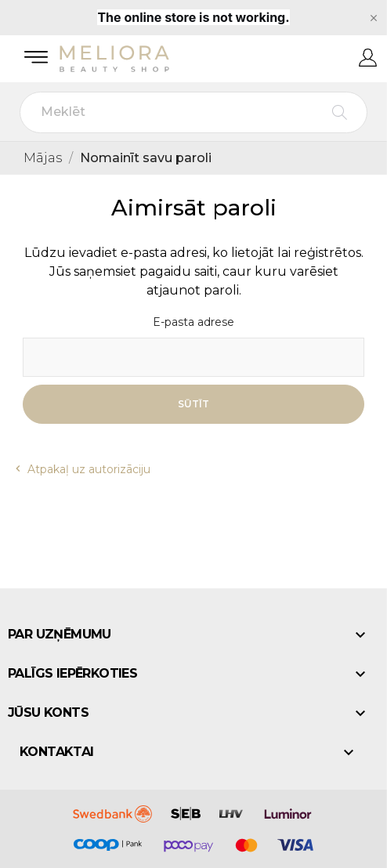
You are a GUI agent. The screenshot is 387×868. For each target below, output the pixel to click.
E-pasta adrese (193, 322)
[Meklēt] (193, 112)
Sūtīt (193, 404)
